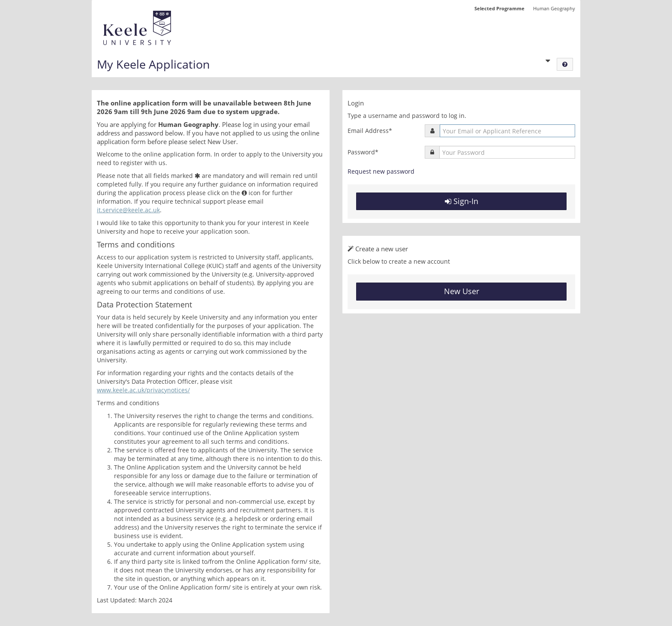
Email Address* (370, 131)
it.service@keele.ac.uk (128, 210)
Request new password (381, 171)
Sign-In (462, 201)
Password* (363, 152)
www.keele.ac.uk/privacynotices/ (143, 390)
